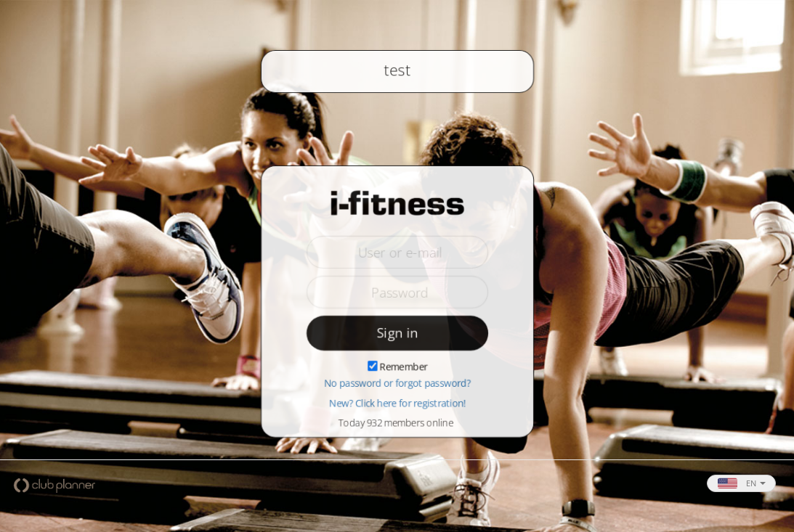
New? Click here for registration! (397, 404)
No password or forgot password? (397, 384)
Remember (404, 367)
